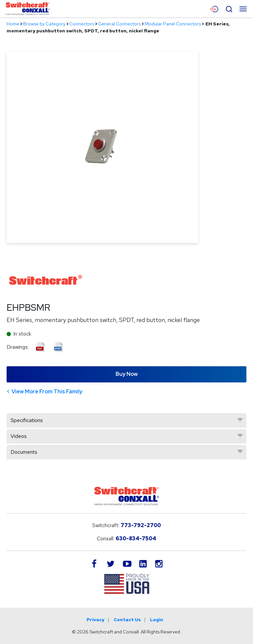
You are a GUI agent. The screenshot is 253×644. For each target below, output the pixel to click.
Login (157, 620)
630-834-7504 (136, 538)
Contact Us (127, 620)
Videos (19, 436)
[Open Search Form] (229, 8)
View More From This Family (47, 392)
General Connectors (119, 24)
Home (13, 24)
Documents (24, 452)
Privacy (95, 620)
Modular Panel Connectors (173, 24)
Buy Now (127, 374)
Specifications (27, 420)
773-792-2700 (141, 525)
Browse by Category (44, 24)
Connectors (82, 24)
